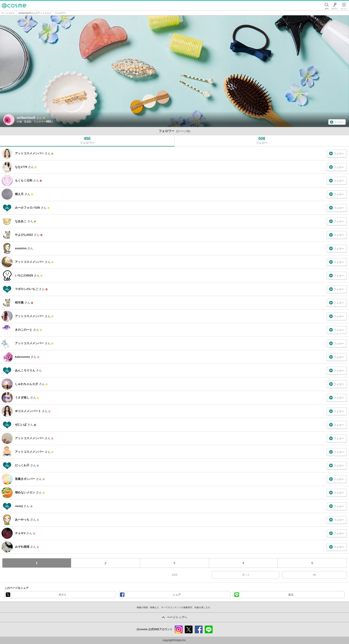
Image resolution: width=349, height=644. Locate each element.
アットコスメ (8, 13)
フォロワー (60, 13)
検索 (327, 6)
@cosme (14, 6)
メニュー (344, 6)
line (209, 629)
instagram (179, 629)
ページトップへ (177, 617)
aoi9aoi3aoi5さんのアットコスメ (35, 13)
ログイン (335, 6)
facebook (199, 629)
